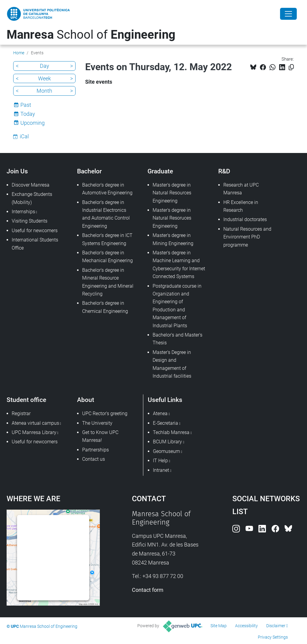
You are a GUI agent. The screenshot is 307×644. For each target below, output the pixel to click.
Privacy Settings (273, 637)
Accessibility (246, 626)
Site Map (219, 626)
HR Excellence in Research (241, 206)
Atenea (160, 413)
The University (97, 423)
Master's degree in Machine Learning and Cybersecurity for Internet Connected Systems (179, 265)
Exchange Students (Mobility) (32, 198)
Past (26, 105)
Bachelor (89, 171)
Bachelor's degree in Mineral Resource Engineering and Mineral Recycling (108, 282)
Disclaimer (276, 626)
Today (28, 114)
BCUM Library (167, 442)
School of (91, 35)
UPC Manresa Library (34, 432)
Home (19, 53)
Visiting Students (30, 221)
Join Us (17, 171)
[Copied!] (291, 67)
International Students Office (35, 244)
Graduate (160, 171)
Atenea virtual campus (35, 423)
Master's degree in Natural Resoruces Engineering (172, 218)
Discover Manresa (31, 185)
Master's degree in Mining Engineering (173, 239)
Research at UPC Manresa (241, 189)
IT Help (160, 461)
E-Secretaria (165, 423)
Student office (26, 400)
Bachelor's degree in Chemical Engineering (105, 307)
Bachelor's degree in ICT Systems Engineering (107, 239)
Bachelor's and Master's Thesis (177, 339)
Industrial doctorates (245, 219)
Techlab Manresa (171, 432)
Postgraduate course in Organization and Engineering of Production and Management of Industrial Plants (177, 306)
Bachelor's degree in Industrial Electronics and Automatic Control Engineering (106, 214)
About (86, 400)
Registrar (21, 413)
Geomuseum (166, 451)
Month (44, 91)
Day (45, 66)
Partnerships (95, 450)
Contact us (94, 459)
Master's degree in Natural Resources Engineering (172, 193)
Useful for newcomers (35, 231)
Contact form (148, 590)
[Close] (288, 14)
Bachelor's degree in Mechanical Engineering (107, 257)
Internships (23, 212)
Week (45, 78)
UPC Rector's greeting (105, 413)
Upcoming (33, 123)
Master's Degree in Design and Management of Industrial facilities (172, 364)
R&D (224, 171)
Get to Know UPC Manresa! (100, 436)
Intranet (161, 470)
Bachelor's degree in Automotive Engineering (107, 189)
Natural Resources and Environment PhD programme (247, 237)
